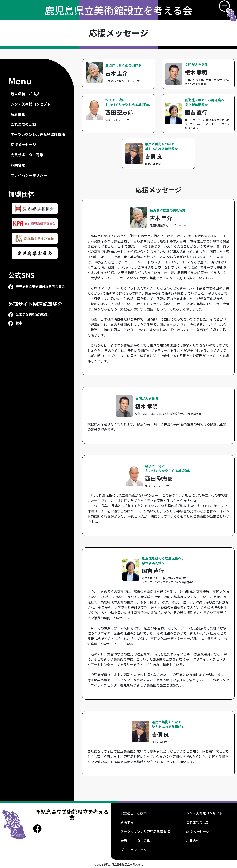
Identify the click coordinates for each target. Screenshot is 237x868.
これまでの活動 (23, 124)
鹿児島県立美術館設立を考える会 (118, 10)
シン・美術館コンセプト (31, 104)
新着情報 (18, 114)
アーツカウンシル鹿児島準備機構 (38, 134)
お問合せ (18, 165)
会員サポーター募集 (27, 155)
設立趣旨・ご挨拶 (25, 94)
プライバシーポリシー (29, 175)
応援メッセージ (23, 145)
